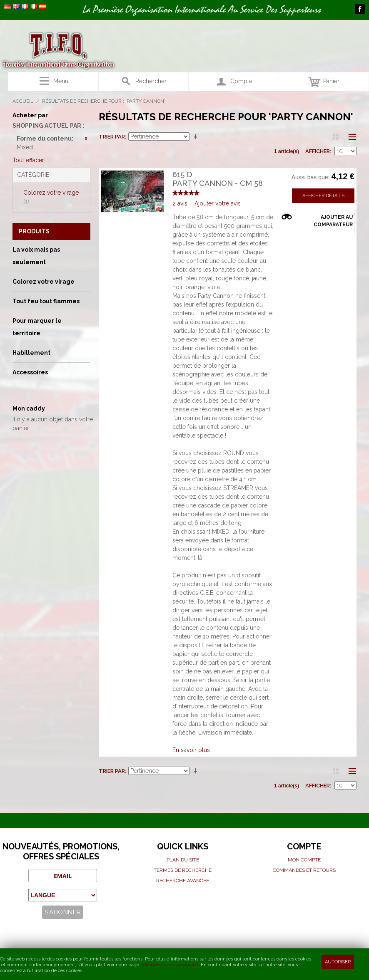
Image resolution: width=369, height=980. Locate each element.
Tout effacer (28, 160)
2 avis (180, 203)
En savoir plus (191, 750)
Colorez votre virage (51, 197)
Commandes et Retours (304, 870)
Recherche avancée (183, 881)
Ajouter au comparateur (333, 221)
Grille (336, 137)
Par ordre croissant (197, 137)
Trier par (112, 137)
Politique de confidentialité (169, 965)
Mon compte (304, 860)
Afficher (318, 151)
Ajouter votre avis (218, 203)
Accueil (23, 101)
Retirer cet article (86, 139)
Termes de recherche (183, 870)
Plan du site (183, 860)
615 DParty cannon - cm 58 (218, 179)
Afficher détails (323, 196)
